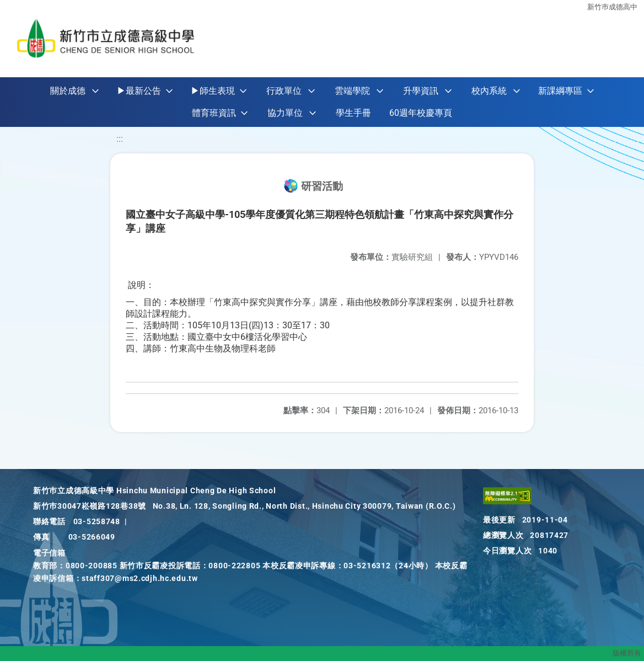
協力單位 (285, 113)
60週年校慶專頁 (421, 113)
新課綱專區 (560, 91)
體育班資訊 (214, 113)
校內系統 (489, 91)
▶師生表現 (213, 91)
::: (120, 139)
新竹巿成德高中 (612, 7)
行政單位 (284, 91)
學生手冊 (353, 113)
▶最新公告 (139, 91)
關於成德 (68, 91)
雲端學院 (352, 91)
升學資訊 (421, 91)
